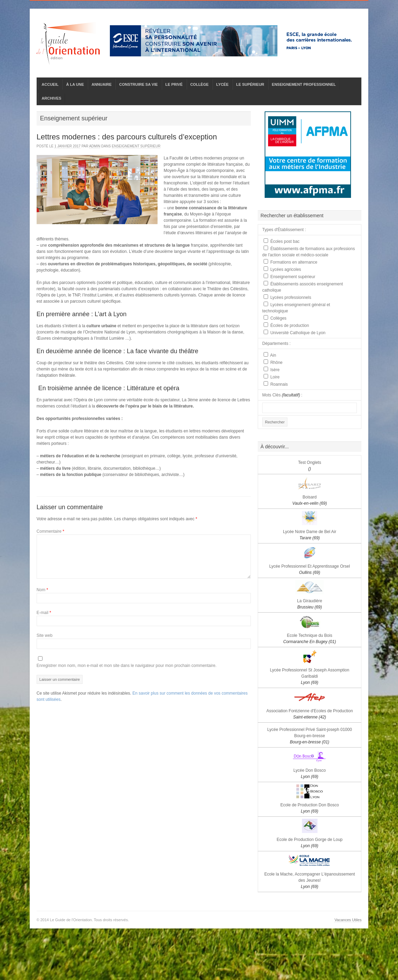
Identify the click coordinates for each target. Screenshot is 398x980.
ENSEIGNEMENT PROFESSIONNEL (304, 84)
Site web (45, 635)
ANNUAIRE (102, 84)
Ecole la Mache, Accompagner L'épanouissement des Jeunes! (310, 880)
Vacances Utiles (348, 920)
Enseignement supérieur (136, 146)
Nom (42, 590)
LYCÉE (222, 84)
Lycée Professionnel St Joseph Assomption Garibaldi (310, 676)
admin (95, 146)
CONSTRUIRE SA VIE (138, 84)
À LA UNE (75, 84)
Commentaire (50, 531)
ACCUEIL (50, 84)
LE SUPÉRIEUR (250, 84)
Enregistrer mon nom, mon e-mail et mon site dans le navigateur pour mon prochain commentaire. (127, 666)
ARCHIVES (52, 98)
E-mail (44, 613)
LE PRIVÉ (174, 84)
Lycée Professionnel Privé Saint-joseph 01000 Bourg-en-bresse (310, 736)
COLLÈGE (200, 84)
